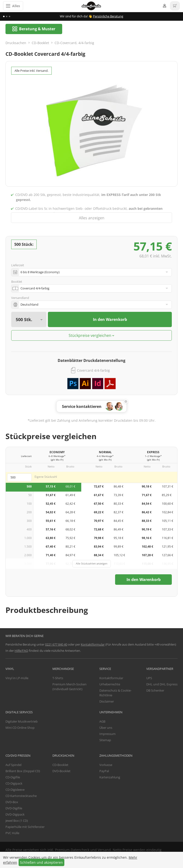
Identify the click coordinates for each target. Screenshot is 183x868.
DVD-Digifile (14, 808)
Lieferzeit (18, 266)
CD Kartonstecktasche (21, 796)
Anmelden (164, 6)
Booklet (17, 282)
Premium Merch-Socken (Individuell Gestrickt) (69, 687)
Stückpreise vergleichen (90, 336)
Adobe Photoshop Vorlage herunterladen (73, 384)
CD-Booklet (40, 43)
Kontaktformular (93, 645)
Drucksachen (16, 43)
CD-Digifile (13, 777)
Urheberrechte (110, 684)
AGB (102, 722)
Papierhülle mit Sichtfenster (25, 827)
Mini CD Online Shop (20, 728)
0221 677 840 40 (56, 645)
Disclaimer (107, 702)
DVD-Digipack (15, 815)
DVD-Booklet (61, 771)
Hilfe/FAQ (21, 651)
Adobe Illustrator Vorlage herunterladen (85, 384)
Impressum (107, 734)
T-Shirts (58, 678)
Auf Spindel (13, 765)
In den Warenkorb (110, 320)
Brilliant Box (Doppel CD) (23, 771)
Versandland (20, 298)
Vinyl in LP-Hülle (17, 678)
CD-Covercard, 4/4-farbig (74, 43)
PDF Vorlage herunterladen (110, 384)
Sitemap (105, 740)
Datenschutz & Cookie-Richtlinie (115, 693)
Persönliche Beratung (108, 16)
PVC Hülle (12, 833)
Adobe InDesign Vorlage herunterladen (98, 384)
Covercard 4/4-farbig (93, 371)
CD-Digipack (14, 784)
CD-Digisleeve (15, 790)
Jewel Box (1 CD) (17, 821)
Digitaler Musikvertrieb (22, 722)
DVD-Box (12, 802)
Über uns (106, 728)
